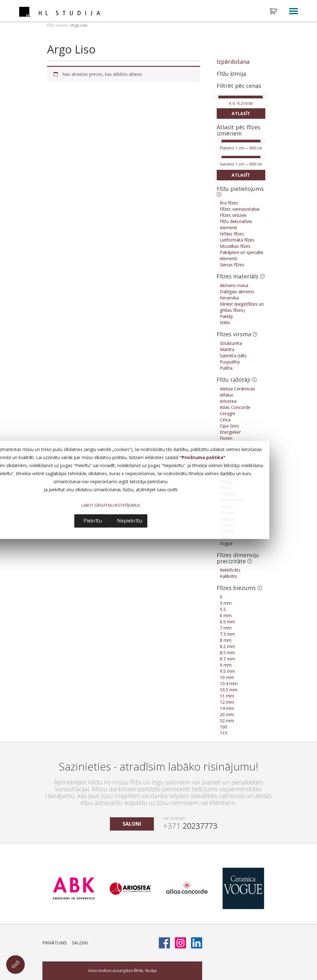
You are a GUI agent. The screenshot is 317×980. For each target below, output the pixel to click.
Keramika (229, 298)
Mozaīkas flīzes (235, 246)
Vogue (226, 543)
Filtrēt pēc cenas (239, 86)
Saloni (80, 943)
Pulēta (226, 368)
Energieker (230, 432)
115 (224, 733)
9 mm (226, 665)
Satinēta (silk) (233, 356)
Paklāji (226, 316)
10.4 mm (229, 683)
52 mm (227, 721)
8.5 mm (227, 653)
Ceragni (227, 413)
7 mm (226, 628)
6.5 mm (227, 622)
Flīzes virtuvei (233, 215)
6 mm (226, 615)
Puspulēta (230, 362)
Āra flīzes (229, 203)
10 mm (227, 677)
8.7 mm (227, 659)
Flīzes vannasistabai (240, 209)
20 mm (227, 714)
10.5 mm (229, 690)
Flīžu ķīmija (231, 74)
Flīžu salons (57, 25)
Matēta (227, 349)
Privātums (55, 943)
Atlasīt (241, 113)
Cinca (225, 420)
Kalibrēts (228, 576)
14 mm (227, 708)
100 (224, 727)
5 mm (226, 603)
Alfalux (226, 395)
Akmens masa (234, 285)
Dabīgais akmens (237, 292)
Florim (226, 438)
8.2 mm (227, 646)
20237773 (190, 826)
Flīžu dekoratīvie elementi (236, 224)
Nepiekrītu (130, 521)
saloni (132, 824)
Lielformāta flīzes (237, 240)
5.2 (223, 609)
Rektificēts (230, 570)
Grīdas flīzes (232, 234)
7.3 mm (227, 634)
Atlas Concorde (235, 407)
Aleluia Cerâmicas (237, 389)
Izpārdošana (233, 62)
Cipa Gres (229, 426)
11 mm (227, 696)
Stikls (225, 322)
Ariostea (228, 401)
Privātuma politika (202, 458)
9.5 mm (227, 671)
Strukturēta (231, 343)
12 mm (227, 702)
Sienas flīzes (232, 265)
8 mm (226, 640)
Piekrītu (93, 521)
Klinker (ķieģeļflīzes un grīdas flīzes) (242, 307)
